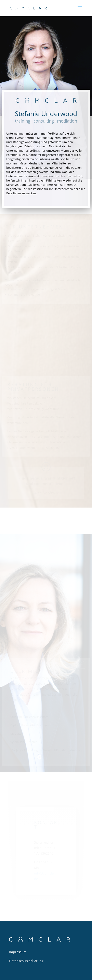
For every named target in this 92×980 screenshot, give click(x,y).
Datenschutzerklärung (26, 961)
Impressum (18, 952)
